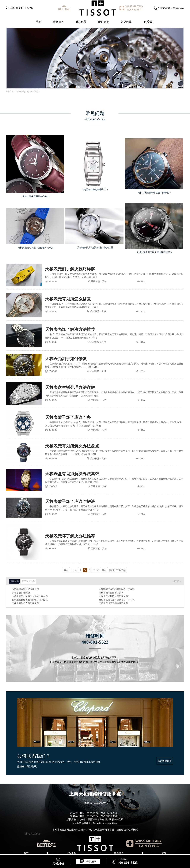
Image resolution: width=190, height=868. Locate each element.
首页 (38, 22)
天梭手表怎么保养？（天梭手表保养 (30, 596)
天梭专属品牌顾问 (33, 834)
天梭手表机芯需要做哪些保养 (113, 603)
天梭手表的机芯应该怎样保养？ (114, 596)
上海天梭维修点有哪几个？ (95, 190)
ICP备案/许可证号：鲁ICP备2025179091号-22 (95, 823)
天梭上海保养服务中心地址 (36, 196)
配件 (164, 853)
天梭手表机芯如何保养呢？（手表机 (117, 600)
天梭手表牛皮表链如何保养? (26, 603)
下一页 (96, 570)
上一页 (74, 570)
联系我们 (149, 22)
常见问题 (126, 22)
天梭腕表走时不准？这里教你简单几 (36, 248)
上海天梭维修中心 (22, 92)
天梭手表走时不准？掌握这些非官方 (154, 252)
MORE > (177, 581)
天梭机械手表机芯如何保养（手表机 (117, 589)
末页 (104, 570)
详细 (95, 277)
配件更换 (104, 22)
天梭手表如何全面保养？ (111, 593)
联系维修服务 (165, 761)
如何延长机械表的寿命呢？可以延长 (30, 600)
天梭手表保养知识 (21, 593)
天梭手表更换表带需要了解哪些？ (154, 193)
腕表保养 (81, 22)
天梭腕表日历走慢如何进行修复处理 (95, 248)
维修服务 (58, 22)
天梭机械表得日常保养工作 (25, 589)
